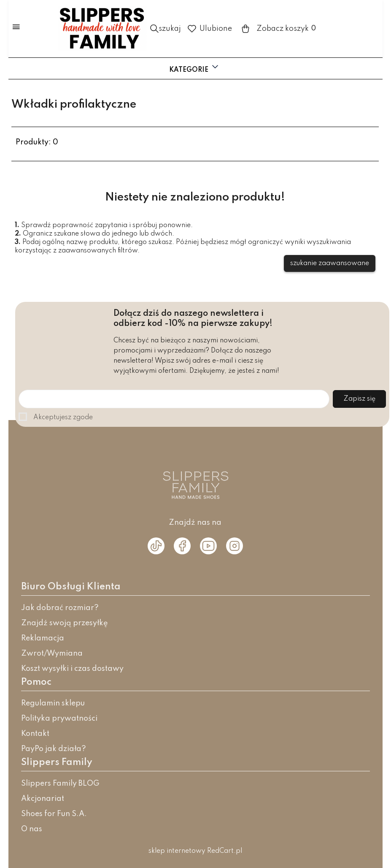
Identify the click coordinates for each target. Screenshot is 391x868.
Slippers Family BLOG (60, 784)
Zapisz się (359, 399)
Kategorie (195, 68)
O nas (32, 829)
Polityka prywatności (59, 719)
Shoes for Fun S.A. (54, 814)
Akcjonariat (43, 799)
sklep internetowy (177, 851)
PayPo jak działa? (54, 749)
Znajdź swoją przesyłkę (65, 623)
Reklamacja (43, 638)
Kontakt (35, 734)
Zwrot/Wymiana (52, 654)
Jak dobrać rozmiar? (60, 608)
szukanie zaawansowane (330, 263)
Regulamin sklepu (53, 703)
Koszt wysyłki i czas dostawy (72, 669)
